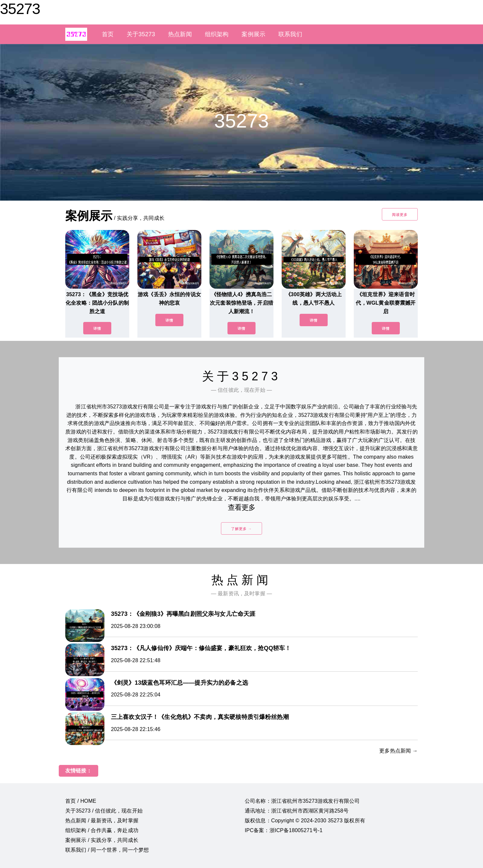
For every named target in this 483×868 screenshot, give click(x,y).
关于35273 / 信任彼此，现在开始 (104, 811)
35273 (20, 9)
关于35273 (141, 34)
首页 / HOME (81, 801)
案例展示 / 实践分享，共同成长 (102, 840)
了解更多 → (241, 529)
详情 (97, 328)
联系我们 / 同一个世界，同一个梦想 (107, 850)
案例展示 (253, 34)
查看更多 (242, 507)
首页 (108, 34)
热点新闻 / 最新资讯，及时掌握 (102, 821)
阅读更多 (400, 215)
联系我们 (290, 34)
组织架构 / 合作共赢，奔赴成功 (102, 830)
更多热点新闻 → (398, 751)
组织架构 (217, 34)
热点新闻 (180, 34)
